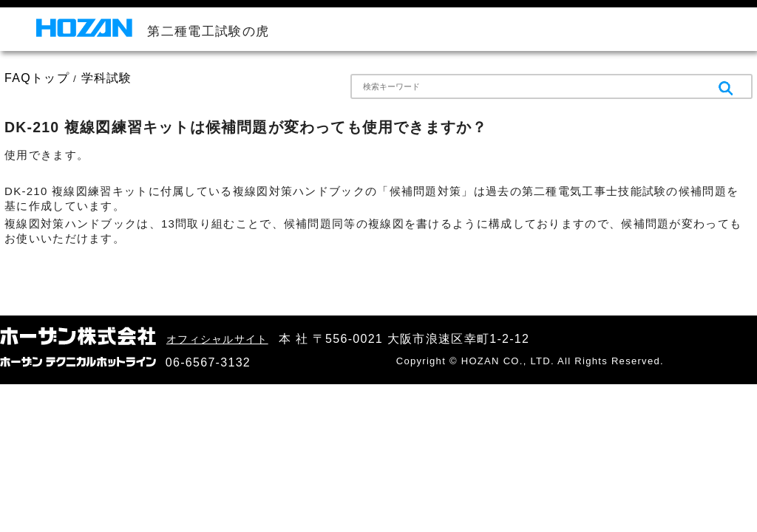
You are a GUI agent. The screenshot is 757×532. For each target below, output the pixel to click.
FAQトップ (37, 78)
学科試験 (107, 78)
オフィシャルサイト (217, 339)
